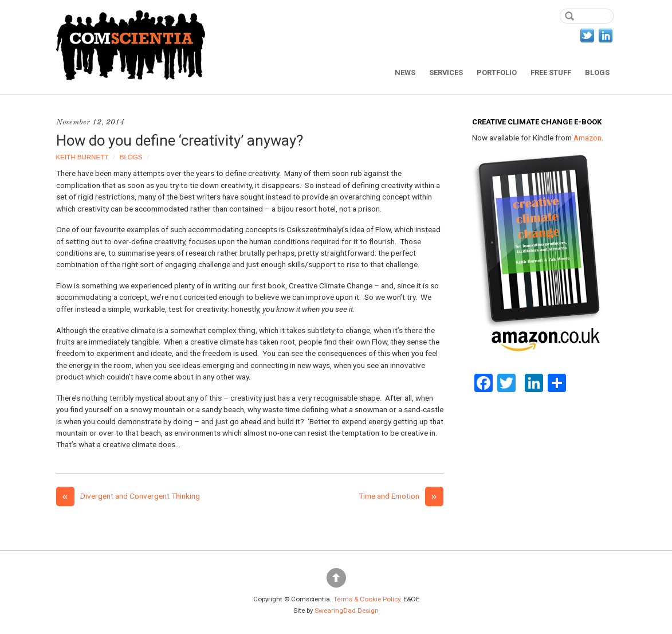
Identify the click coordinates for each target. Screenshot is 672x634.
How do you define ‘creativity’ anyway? (180, 140)
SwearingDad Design (347, 610)
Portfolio (497, 73)
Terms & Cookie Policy (367, 599)
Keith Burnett (82, 157)
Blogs (597, 73)
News (405, 73)
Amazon (587, 138)
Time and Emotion (401, 496)
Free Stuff (551, 73)
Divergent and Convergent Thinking (128, 496)
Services (446, 73)
